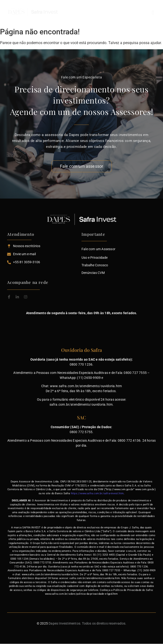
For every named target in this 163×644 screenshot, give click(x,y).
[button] (135, 13)
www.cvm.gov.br (145, 489)
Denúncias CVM (93, 273)
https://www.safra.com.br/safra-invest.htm (97, 493)
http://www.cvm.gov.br (120, 489)
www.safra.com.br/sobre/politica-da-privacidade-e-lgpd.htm (81, 594)
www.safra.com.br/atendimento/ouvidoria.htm (86, 386)
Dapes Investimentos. (65, 623)
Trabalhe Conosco (95, 265)
